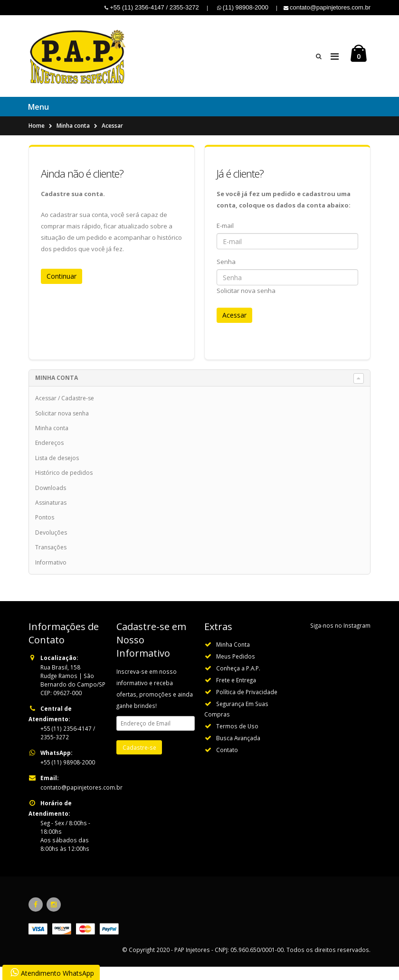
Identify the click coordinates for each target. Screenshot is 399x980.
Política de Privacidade (247, 705)
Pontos (45, 531)
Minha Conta (233, 658)
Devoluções (51, 546)
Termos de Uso (237, 739)
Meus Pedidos (236, 669)
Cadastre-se (78, 411)
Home (37, 139)
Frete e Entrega (236, 693)
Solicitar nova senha (246, 304)
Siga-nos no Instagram (340, 639)
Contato (227, 763)
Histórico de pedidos (64, 486)
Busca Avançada (238, 751)
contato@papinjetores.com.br (81, 801)
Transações (51, 561)
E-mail (225, 239)
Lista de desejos (57, 471)
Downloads (51, 501)
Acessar (112, 139)
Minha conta (73, 139)
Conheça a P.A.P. (238, 681)
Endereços (49, 456)
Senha (226, 275)
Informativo (51, 575)
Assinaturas (51, 516)
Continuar (62, 289)
